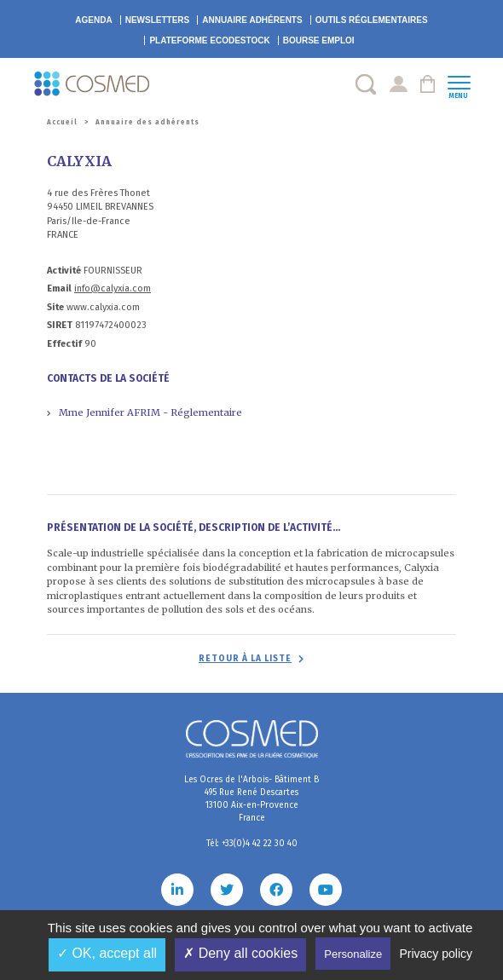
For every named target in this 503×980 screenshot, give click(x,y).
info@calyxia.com (113, 288)
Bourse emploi (319, 40)
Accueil (62, 122)
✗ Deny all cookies (240, 953)
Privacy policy (436, 954)
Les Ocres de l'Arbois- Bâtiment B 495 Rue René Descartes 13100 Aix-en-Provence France (251, 799)
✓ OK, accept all (107, 953)
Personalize (353, 954)
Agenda (93, 20)
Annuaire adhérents (252, 20)
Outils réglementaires (372, 20)
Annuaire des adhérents (147, 122)
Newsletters (158, 20)
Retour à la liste (245, 659)
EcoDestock (209, 40)
